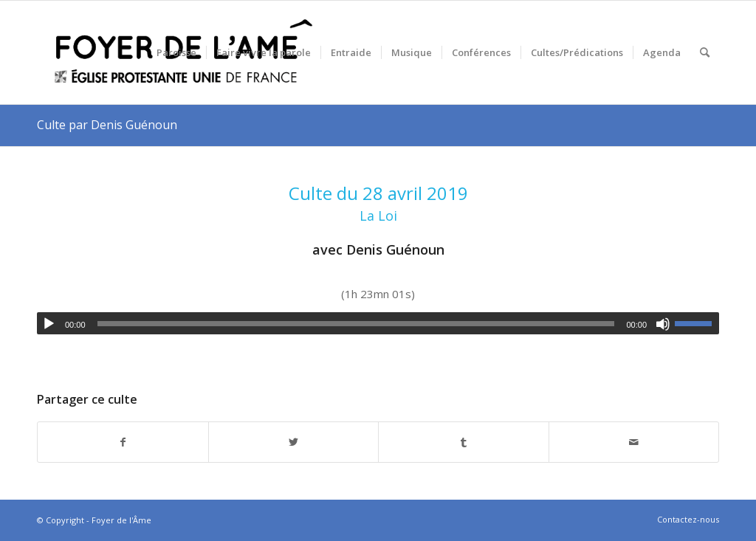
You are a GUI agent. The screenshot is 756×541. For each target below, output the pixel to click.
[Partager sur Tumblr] (464, 442)
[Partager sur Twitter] (294, 442)
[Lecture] (49, 324)
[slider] (356, 324)
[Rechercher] (705, 52)
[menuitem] (176, 52)
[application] (378, 323)
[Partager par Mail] (634, 442)
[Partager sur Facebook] (123, 442)
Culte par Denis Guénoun (107, 125)
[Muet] (663, 324)
